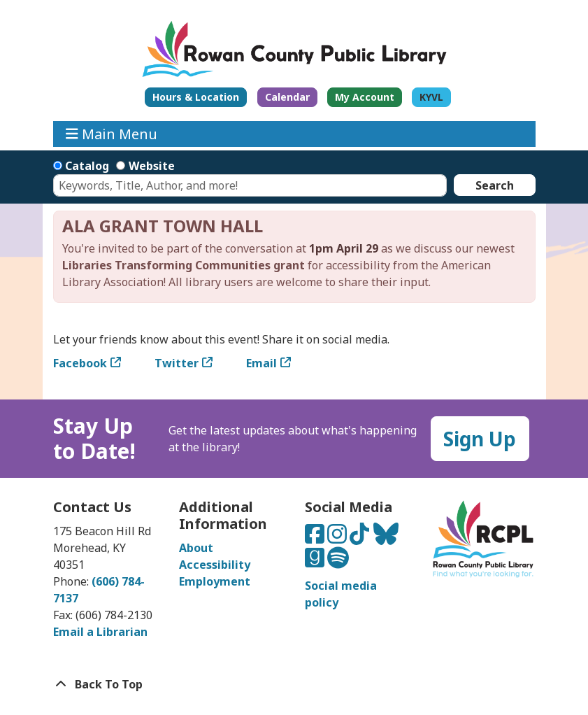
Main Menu (112, 134)
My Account (365, 97)
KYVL (431, 97)
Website (152, 166)
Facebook (80, 363)
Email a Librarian (100, 632)
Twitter (177, 363)
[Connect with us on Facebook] (316, 538)
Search (495, 185)
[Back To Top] (294, 684)
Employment (215, 581)
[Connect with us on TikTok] (361, 538)
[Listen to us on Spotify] (338, 562)
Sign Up (480, 439)
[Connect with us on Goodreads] (316, 562)
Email (261, 363)
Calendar (287, 97)
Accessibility (215, 565)
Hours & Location (196, 97)
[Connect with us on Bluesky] (386, 538)
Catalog (87, 166)
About (196, 548)
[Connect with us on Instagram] (338, 538)
